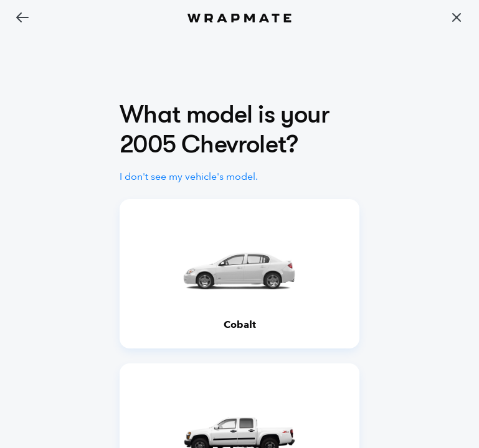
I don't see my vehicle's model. (189, 177)
